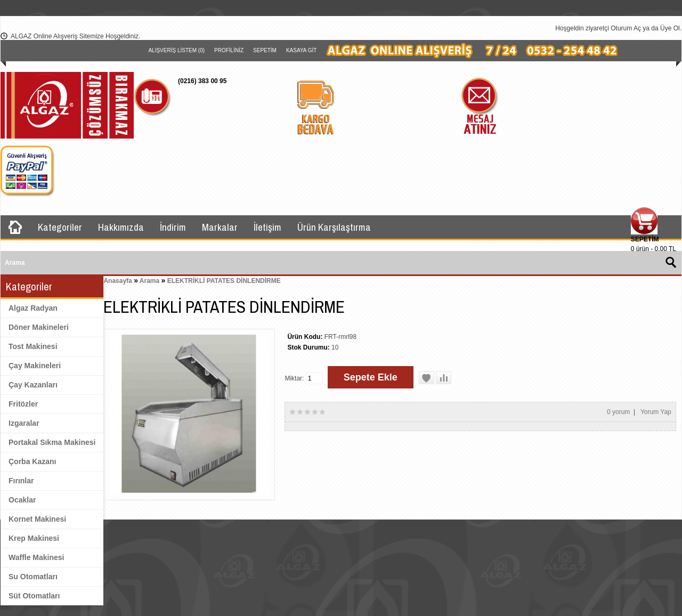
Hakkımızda (121, 227)
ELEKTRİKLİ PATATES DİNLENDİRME (224, 281)
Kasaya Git (301, 50)
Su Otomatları (33, 577)
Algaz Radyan (33, 308)
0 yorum (618, 412)
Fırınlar (21, 481)
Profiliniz (229, 50)
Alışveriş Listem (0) (176, 50)
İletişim (267, 227)
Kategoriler (60, 227)
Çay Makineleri (35, 366)
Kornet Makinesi (37, 519)
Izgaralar (24, 423)
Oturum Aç (626, 28)
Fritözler (23, 404)
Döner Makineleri (39, 327)
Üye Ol (670, 28)
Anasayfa (117, 281)
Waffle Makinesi (36, 557)
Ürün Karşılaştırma (334, 227)
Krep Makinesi (34, 538)
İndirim (173, 227)
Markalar (220, 227)
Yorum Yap (656, 412)
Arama (149, 281)
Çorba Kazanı (32, 461)
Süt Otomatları (34, 596)
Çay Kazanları (33, 385)
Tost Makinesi (33, 346)
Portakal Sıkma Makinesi (52, 442)
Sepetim (265, 50)
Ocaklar (22, 500)
